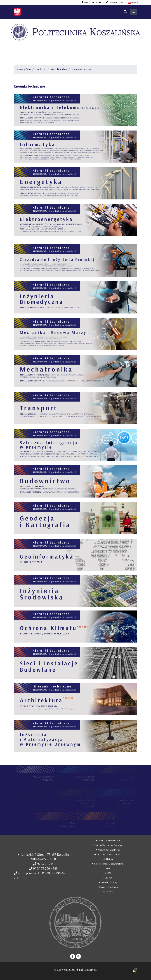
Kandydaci (41, 69)
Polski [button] (133, 2)
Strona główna (24, 69)
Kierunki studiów (59, 69)
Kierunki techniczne (81, 69)
